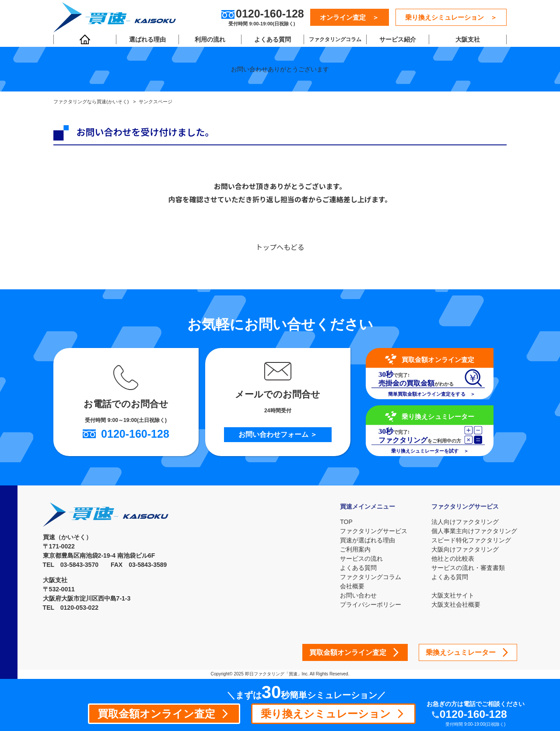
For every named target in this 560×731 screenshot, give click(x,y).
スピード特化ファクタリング (471, 540)
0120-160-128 (474, 715)
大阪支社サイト (453, 595)
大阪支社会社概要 (456, 604)
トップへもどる (280, 248)
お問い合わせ (358, 595)
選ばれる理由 (147, 40)
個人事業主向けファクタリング (474, 531)
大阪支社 (467, 40)
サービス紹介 (397, 40)
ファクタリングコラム (335, 40)
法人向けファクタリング (465, 522)
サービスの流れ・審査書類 (468, 568)
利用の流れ (210, 40)
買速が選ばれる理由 (367, 540)
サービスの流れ (361, 559)
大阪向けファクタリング (465, 549)
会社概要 (352, 586)
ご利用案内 (355, 549)
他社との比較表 (453, 559)
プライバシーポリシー (370, 604)
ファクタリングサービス (373, 531)
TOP (346, 522)
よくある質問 (272, 40)
